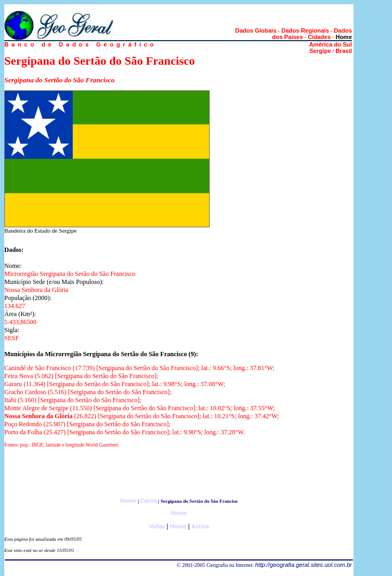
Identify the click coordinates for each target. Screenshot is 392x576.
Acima (200, 526)
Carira (149, 501)
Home (129, 501)
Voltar (157, 526)
